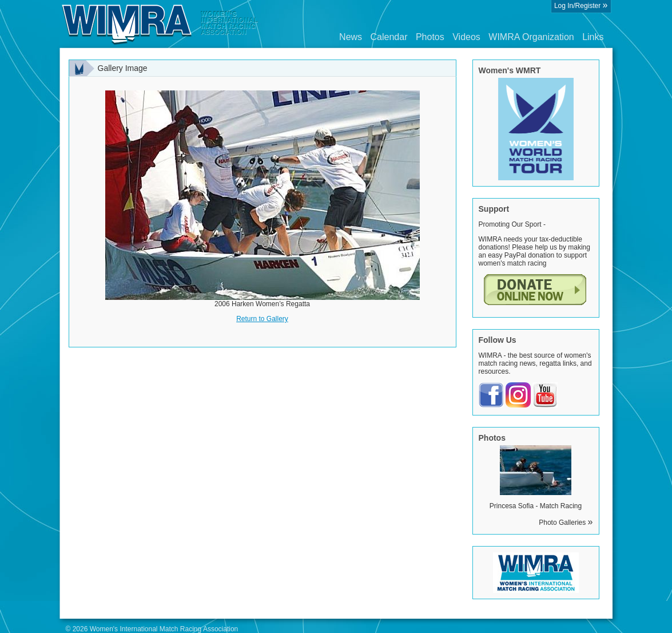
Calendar (389, 37)
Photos (430, 37)
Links (593, 37)
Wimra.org (160, 24)
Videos (466, 37)
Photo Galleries (566, 523)
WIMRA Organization (531, 37)
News (351, 37)
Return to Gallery (262, 319)
